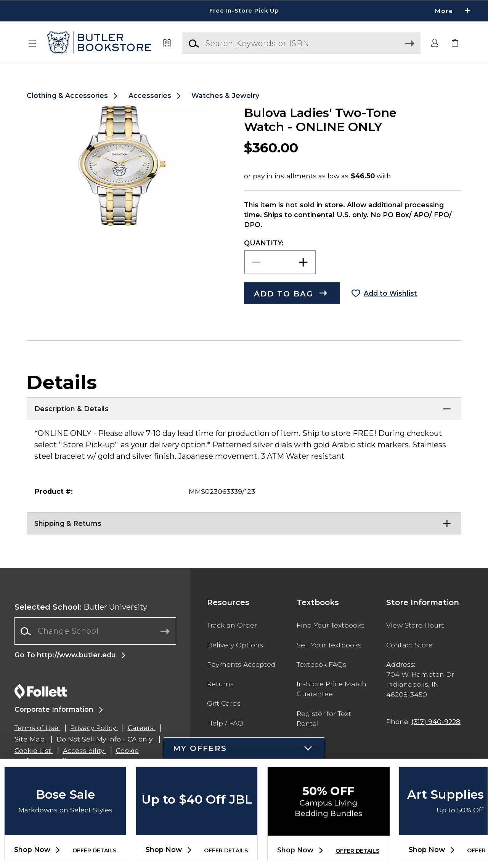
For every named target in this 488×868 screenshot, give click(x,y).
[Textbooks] (167, 43)
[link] (455, 43)
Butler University (81, 607)
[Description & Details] (244, 407)
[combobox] (95, 631)
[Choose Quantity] (280, 262)
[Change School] (95, 631)
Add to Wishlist (390, 293)
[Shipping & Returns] (244, 522)
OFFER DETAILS (94, 850)
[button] (33, 43)
